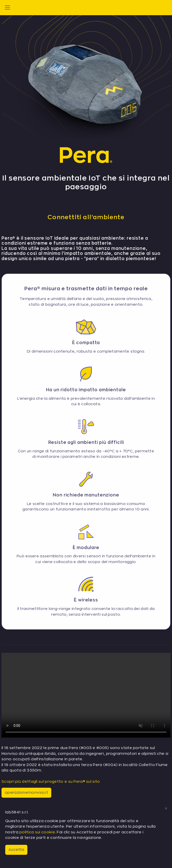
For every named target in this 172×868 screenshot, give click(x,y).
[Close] (166, 808)
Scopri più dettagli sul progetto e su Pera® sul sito (51, 782)
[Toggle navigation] (7, 7)
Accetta (16, 850)
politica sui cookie (37, 832)
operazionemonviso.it (26, 793)
